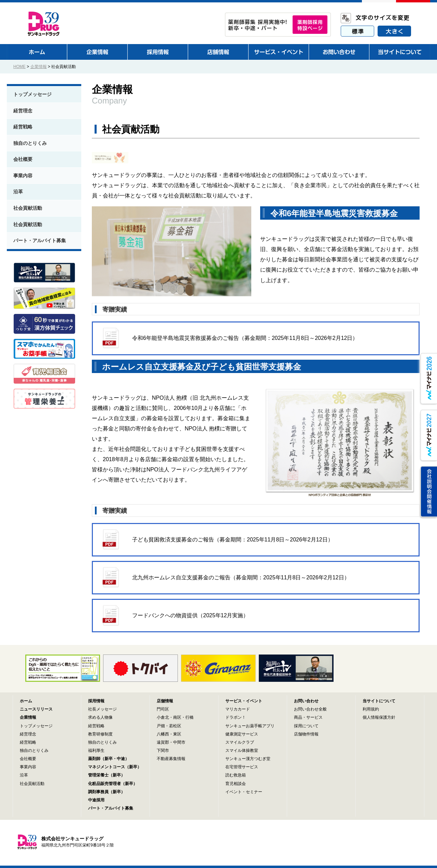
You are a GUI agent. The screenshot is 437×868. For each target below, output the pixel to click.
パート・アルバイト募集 (40, 240)
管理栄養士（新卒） (107, 775)
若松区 (175, 726)
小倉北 (163, 717)
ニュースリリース (36, 709)
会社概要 (23, 159)
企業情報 (39, 67)
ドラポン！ (236, 717)
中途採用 (96, 800)
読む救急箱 (236, 775)
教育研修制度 (100, 734)
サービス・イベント (244, 701)
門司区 (163, 709)
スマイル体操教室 (242, 750)
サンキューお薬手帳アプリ (250, 726)
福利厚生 (96, 750)
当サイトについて (379, 701)
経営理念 (23, 111)
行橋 (189, 717)
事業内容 (23, 176)
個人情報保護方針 (379, 717)
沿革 (18, 192)
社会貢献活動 (28, 208)
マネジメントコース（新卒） (115, 767)
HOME (19, 67)
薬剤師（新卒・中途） (109, 759)
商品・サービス (308, 717)
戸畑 (161, 726)
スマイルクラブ (240, 742)
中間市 (179, 742)
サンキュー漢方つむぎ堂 (248, 759)
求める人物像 (100, 717)
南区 (177, 717)
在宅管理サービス (242, 767)
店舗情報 (165, 701)
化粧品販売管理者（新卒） (113, 784)
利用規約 (371, 709)
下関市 (163, 750)
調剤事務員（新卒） (107, 792)
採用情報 (96, 701)
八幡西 (163, 734)
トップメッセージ (32, 94)
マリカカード (238, 709)
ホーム (26, 701)
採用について (306, 726)
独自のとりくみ (30, 143)
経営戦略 (23, 127)
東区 (177, 734)
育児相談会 (236, 784)
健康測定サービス (242, 734)
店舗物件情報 (306, 734)
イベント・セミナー (244, 792)
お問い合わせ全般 (310, 709)
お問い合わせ (306, 701)
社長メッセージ (102, 709)
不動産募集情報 (171, 759)
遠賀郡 (163, 742)
